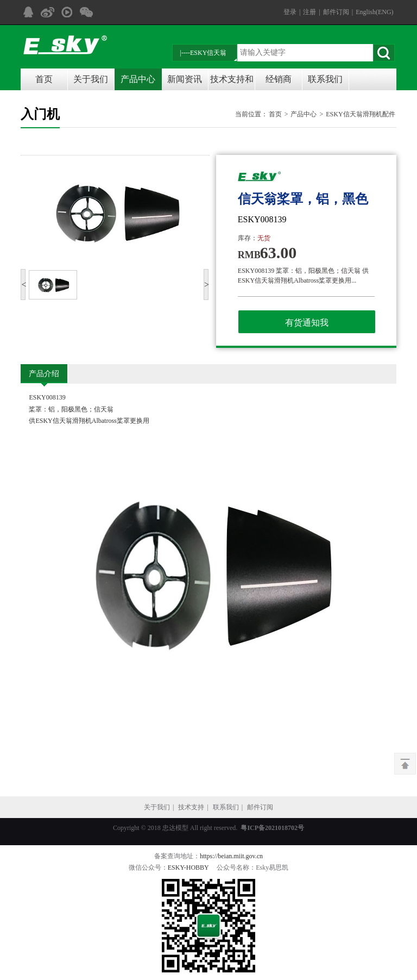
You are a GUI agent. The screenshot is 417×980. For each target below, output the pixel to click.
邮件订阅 (336, 12)
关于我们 (91, 79)
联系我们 (325, 79)
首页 (44, 79)
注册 (309, 12)
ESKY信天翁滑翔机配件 (360, 114)
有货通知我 (307, 323)
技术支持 (191, 807)
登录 (290, 12)
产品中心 (138, 79)
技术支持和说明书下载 (232, 82)
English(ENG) (374, 12)
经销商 (279, 79)
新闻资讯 (185, 79)
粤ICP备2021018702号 (272, 828)
